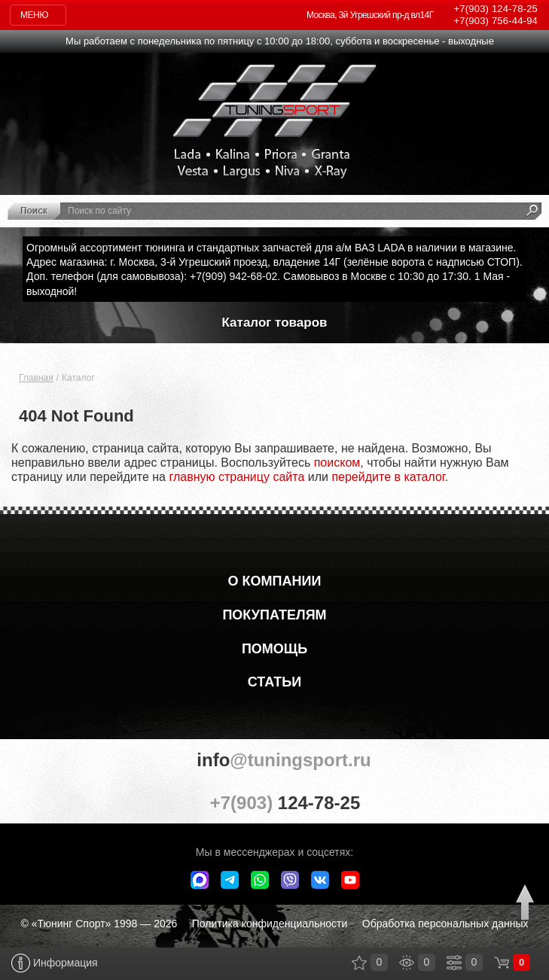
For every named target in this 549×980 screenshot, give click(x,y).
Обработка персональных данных (445, 924)
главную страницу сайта (236, 477)
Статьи (274, 682)
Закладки (359, 963)
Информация (55, 963)
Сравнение (454, 963)
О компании (275, 581)
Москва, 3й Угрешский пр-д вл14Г (370, 15)
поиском (337, 463)
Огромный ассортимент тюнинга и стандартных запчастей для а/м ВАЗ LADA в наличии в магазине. (271, 248)
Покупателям (274, 615)
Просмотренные (407, 963)
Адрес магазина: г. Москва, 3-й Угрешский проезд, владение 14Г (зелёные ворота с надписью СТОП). (274, 262)
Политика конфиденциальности (270, 924)
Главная (36, 378)
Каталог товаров (275, 323)
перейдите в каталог (388, 477)
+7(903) (274, 802)
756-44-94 (496, 21)
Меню (34, 15)
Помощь (274, 649)
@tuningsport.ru (274, 760)
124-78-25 (496, 9)
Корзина (502, 963)
